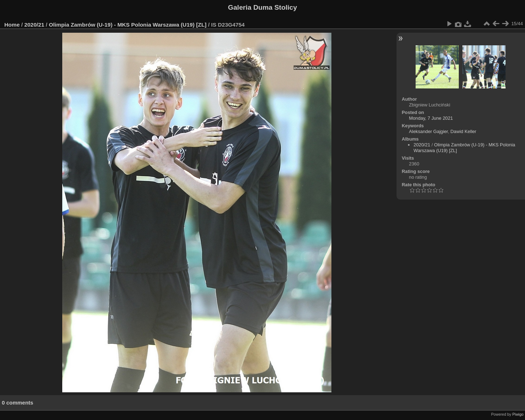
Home (12, 25)
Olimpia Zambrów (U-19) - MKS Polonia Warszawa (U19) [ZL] (128, 25)
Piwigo (518, 414)
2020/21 (35, 25)
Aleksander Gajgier (429, 131)
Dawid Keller (463, 131)
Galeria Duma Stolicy (263, 7)
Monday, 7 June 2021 (431, 118)
